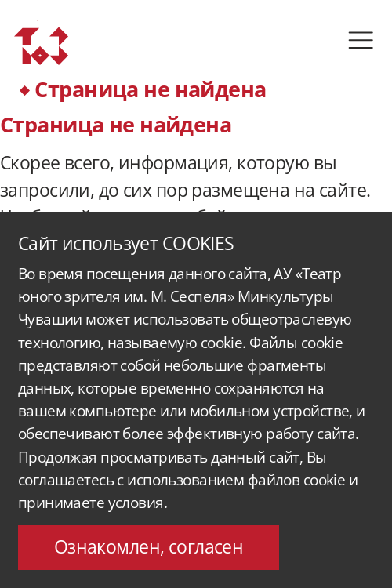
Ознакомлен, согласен (149, 547)
